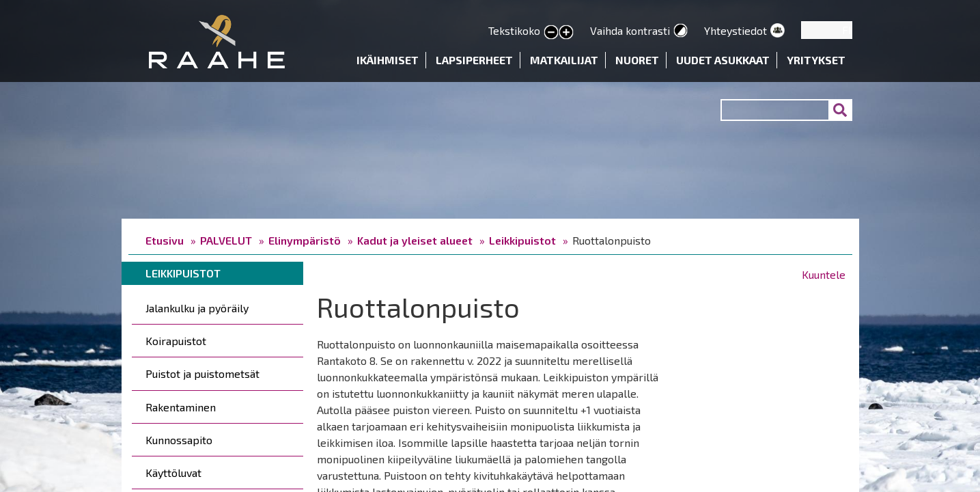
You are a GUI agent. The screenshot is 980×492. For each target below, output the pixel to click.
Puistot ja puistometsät (202, 373)
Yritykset (816, 60)
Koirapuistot (176, 341)
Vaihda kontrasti (630, 30)
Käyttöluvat (173, 473)
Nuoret (637, 60)
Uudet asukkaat (723, 60)
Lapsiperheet (474, 60)
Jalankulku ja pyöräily (197, 308)
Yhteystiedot (736, 30)
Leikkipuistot (522, 240)
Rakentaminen (181, 407)
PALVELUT (226, 240)
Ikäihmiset (388, 60)
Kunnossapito (179, 440)
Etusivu (165, 240)
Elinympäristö (305, 240)
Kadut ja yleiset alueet (415, 240)
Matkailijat (564, 60)
